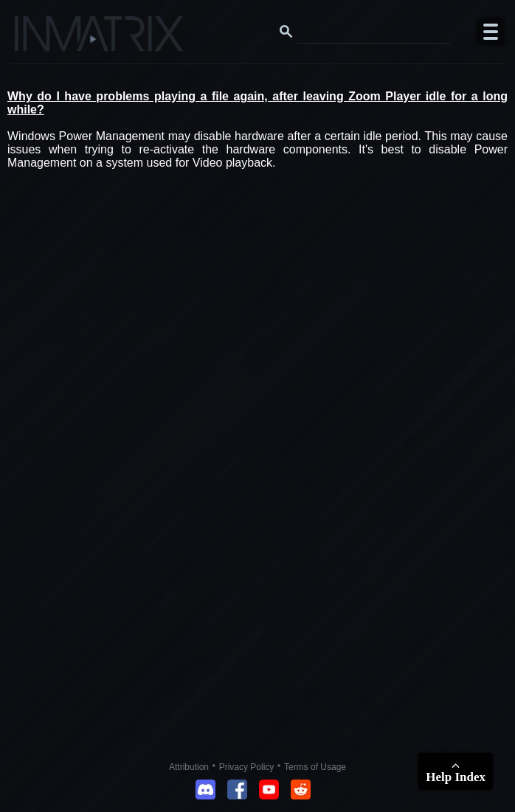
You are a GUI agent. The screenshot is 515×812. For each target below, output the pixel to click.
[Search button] (286, 32)
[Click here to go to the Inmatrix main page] (41, 39)
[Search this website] (373, 32)
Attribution (189, 767)
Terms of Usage (315, 767)
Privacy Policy (247, 767)
